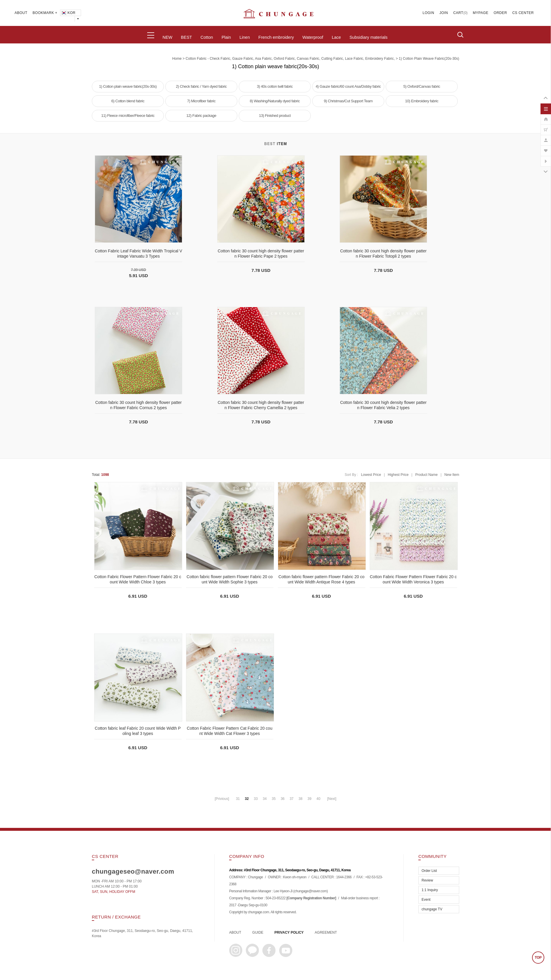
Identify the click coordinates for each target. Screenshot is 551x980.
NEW (167, 37)
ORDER (500, 13)
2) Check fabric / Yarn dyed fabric (201, 86)
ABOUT (21, 13)
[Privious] (222, 799)
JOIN (444, 13)
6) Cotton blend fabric (128, 101)
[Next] (332, 799)
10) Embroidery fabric (422, 101)
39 (309, 799)
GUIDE (258, 933)
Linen (244, 37)
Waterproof (313, 37)
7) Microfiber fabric (201, 101)
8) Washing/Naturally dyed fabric (275, 101)
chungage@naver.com (310, 891)
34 (265, 799)
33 (256, 799)
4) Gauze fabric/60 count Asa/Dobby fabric (348, 86)
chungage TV (432, 909)
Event (426, 900)
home (177, 59)
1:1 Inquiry (430, 890)
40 (318, 799)
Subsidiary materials (369, 37)
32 (247, 799)
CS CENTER (523, 13)
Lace (336, 37)
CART (458, 13)
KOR (68, 13)
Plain (226, 37)
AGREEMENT (326, 933)
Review (427, 880)
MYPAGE (481, 13)
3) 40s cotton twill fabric (275, 86)
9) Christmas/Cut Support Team (348, 101)
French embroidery (276, 37)
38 (300, 799)
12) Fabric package (201, 116)
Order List (429, 871)
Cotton (207, 37)
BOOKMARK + (45, 13)
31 (238, 799)
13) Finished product (275, 116)
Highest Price (398, 475)
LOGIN (429, 13)
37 (291, 799)
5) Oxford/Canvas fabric (422, 86)
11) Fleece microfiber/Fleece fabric (128, 116)
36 (283, 799)
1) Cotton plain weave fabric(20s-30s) (429, 59)
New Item (452, 475)
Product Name (426, 475)
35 (274, 799)
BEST (187, 37)
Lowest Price (371, 475)
